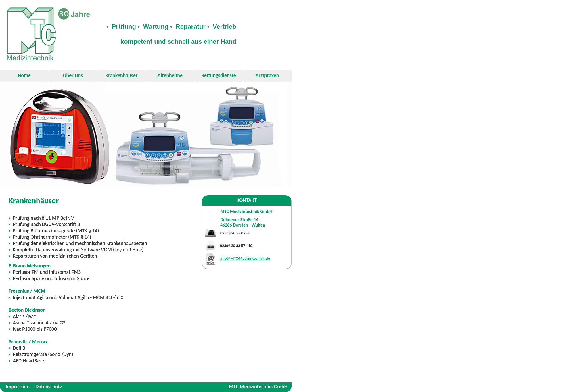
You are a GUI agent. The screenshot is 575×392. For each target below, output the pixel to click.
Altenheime (170, 75)
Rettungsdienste (219, 75)
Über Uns (73, 75)
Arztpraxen (267, 75)
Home (24, 75)
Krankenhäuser (122, 75)
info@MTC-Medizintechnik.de (245, 258)
